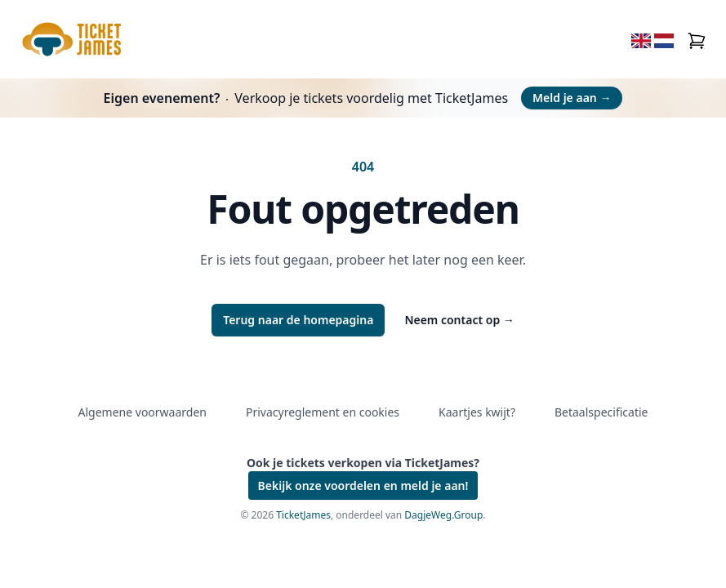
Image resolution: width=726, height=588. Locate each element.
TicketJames (303, 515)
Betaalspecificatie (601, 412)
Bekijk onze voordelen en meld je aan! (363, 486)
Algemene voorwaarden (143, 412)
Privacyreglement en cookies (323, 412)
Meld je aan (572, 98)
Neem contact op (459, 320)
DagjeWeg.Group (443, 515)
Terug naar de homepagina (298, 320)
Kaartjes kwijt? (477, 412)
